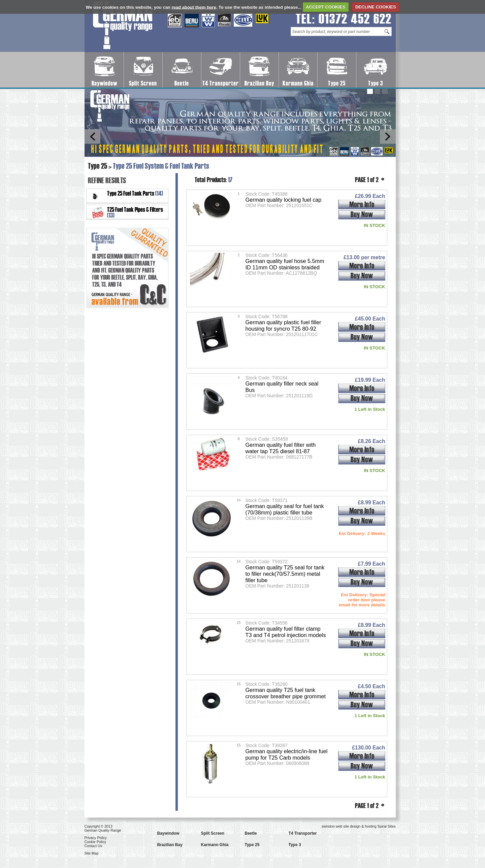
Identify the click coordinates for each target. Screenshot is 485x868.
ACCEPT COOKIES (326, 7)
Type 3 (376, 83)
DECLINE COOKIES (376, 7)
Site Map (92, 853)
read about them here (194, 7)
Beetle (182, 83)
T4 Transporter (221, 83)
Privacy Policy (96, 838)
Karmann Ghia (298, 83)
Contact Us (93, 846)
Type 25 (337, 83)
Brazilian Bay (259, 83)
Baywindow (104, 83)
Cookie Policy (95, 842)
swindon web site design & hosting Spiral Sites (359, 826)
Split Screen (143, 83)
